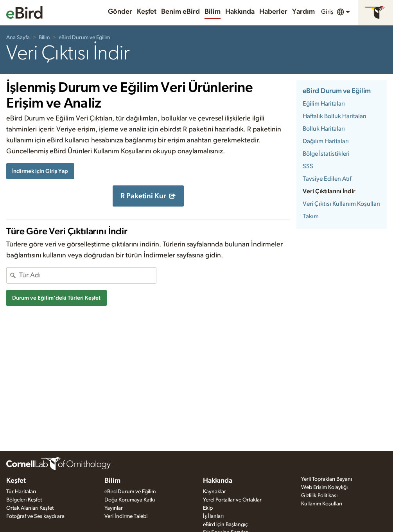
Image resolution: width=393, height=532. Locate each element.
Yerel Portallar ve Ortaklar (232, 500)
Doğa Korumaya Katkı (130, 500)
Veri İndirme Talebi (126, 516)
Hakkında (240, 12)
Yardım (303, 12)
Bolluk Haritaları (324, 129)
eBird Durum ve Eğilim (84, 38)
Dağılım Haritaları (326, 141)
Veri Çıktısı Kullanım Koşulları (341, 204)
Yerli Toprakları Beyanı (327, 479)
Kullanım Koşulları (322, 504)
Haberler (273, 12)
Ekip (208, 508)
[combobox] (88, 275)
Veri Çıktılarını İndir (329, 191)
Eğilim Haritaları (324, 104)
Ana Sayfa (18, 38)
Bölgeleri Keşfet (24, 500)
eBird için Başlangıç (225, 525)
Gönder (120, 12)
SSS (308, 166)
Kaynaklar (214, 492)
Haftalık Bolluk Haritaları (335, 116)
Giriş (327, 12)
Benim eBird (180, 12)
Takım (311, 216)
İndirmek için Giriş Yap (40, 171)
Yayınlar (114, 508)
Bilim (213, 12)
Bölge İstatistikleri (326, 154)
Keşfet (147, 12)
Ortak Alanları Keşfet (30, 508)
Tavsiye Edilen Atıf (327, 179)
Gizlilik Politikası (319, 496)
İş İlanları (213, 516)
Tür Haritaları (21, 492)
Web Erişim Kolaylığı (324, 487)
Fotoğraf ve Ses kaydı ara (35, 516)
